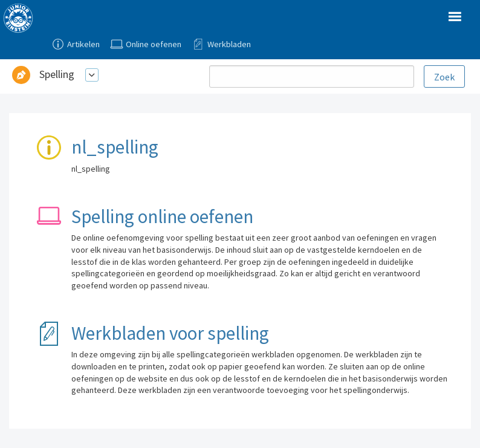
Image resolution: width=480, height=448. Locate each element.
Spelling (57, 74)
